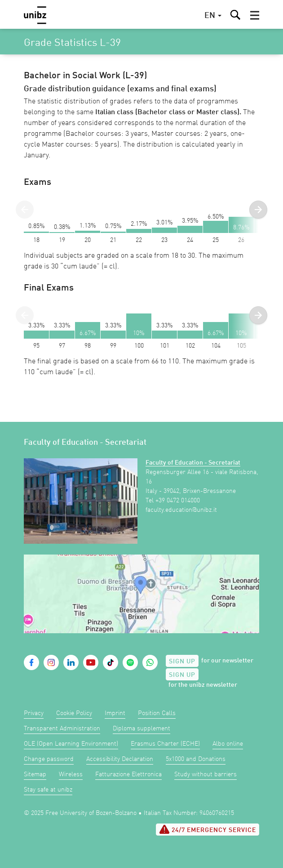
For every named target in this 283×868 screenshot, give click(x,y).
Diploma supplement (141, 729)
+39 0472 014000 (178, 501)
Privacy (34, 713)
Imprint (115, 713)
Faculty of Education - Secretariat (193, 463)
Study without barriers (206, 774)
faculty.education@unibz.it (181, 510)
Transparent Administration (62, 729)
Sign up (182, 662)
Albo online (228, 744)
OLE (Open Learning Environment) (71, 744)
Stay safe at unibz (48, 790)
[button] (255, 15)
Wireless (71, 774)
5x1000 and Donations (196, 759)
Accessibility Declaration (120, 759)
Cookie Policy (74, 713)
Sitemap (35, 774)
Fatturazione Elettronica (128, 774)
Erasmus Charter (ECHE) (165, 744)
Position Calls (157, 713)
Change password (49, 759)
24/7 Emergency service (208, 829)
